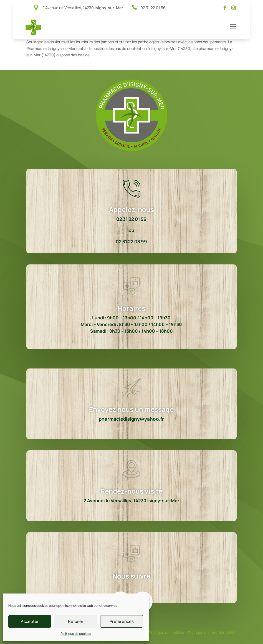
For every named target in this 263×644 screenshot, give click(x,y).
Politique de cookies (76, 634)
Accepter (30, 621)
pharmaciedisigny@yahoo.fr (131, 419)
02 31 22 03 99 (131, 242)
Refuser (76, 621)
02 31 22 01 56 (153, 8)
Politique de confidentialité (212, 632)
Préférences (122, 621)
